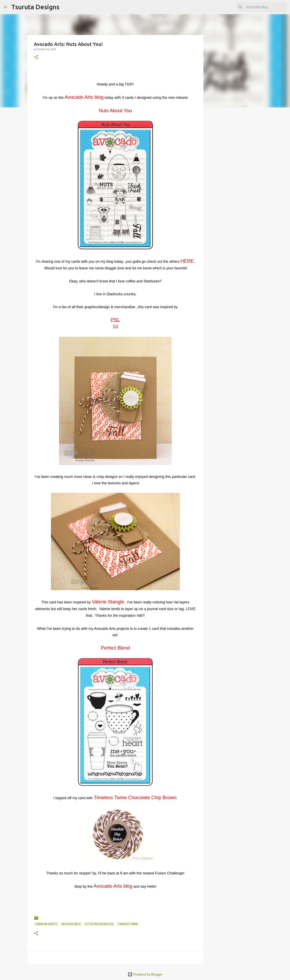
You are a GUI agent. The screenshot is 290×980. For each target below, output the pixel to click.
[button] (36, 57)
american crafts (46, 924)
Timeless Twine (128, 924)
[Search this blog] (266, 7)
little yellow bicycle (99, 924)
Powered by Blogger (145, 974)
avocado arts (71, 924)
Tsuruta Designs (35, 7)
